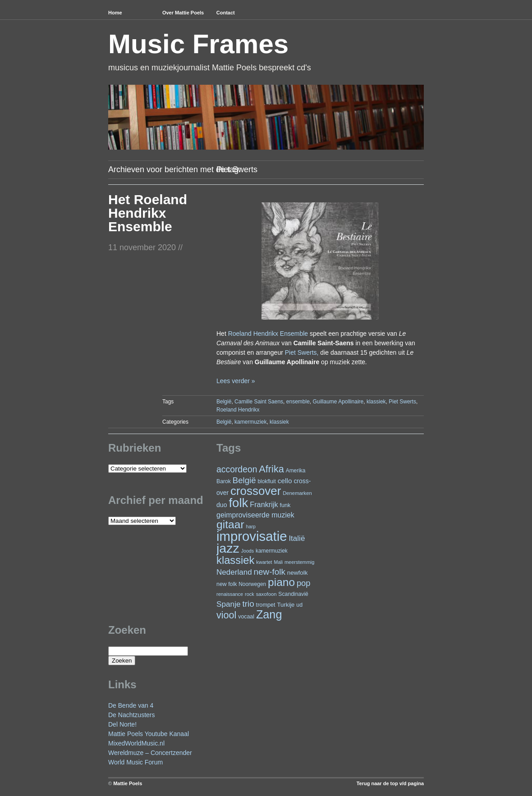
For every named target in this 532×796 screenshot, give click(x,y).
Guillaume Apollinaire (338, 402)
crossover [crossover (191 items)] (256, 491)
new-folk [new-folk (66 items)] (270, 572)
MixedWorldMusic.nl (136, 743)
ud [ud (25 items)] (299, 605)
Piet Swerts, (302, 352)
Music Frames (198, 44)
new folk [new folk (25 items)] (227, 584)
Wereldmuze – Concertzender (150, 753)
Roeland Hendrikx (238, 410)
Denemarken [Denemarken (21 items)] (297, 493)
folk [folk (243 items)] (238, 503)
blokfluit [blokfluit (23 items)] (266, 481)
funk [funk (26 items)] (285, 505)
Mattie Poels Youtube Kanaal (149, 734)
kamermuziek (250, 422)
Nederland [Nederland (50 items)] (234, 572)
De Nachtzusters (131, 715)
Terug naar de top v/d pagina (390, 783)
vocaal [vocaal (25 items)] (246, 617)
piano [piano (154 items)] (281, 582)
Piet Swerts (402, 402)
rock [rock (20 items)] (250, 594)
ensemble (298, 402)
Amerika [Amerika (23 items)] (296, 471)
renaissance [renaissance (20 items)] (230, 594)
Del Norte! (122, 724)
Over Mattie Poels (183, 13)
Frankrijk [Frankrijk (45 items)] (264, 504)
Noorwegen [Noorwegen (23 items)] (252, 584)
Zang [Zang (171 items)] (269, 614)
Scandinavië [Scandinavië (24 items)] (293, 594)
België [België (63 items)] (244, 480)
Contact (226, 13)
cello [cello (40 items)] (285, 481)
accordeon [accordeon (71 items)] (237, 469)
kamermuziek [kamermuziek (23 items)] (272, 551)
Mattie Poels (128, 783)
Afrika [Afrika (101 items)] (271, 469)
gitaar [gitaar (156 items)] (230, 524)
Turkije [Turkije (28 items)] (286, 605)
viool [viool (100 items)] (226, 615)
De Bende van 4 (131, 705)
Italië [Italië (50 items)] (297, 538)
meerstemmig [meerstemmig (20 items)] (299, 562)
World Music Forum (135, 762)
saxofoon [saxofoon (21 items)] (266, 594)
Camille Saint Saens (259, 402)
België (224, 402)
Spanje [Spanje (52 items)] (229, 604)
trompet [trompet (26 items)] (266, 605)
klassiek (376, 402)
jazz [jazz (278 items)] (228, 548)
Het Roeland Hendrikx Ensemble (148, 213)
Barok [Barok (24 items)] (224, 481)
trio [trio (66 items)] (248, 604)
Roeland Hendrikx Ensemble (268, 334)
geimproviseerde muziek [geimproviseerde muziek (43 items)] (255, 515)
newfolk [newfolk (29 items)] (298, 573)
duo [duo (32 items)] (222, 505)
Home (115, 13)
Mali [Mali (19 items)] (279, 562)
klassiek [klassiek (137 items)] (235, 560)
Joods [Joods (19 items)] (248, 551)
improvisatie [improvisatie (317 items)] (252, 536)
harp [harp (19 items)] (251, 526)
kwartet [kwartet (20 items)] (264, 562)
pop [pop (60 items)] (303, 583)
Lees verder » (236, 381)
